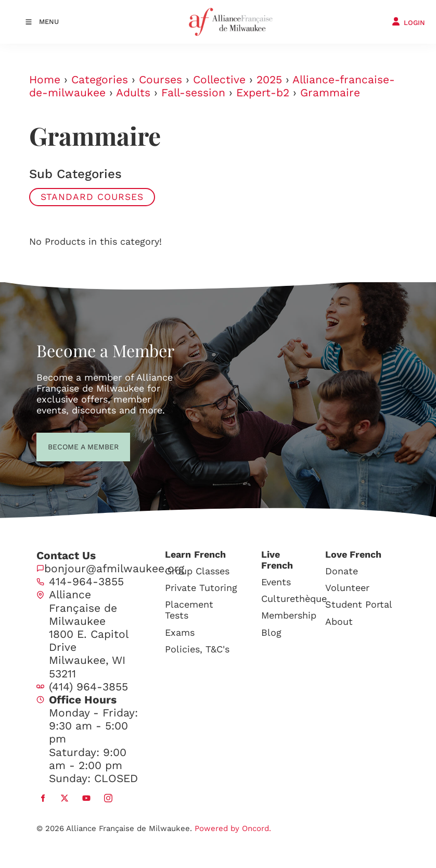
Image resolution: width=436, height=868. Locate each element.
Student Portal (359, 604)
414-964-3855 (86, 581)
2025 (269, 79)
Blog (271, 632)
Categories (100, 79)
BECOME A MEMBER (64, 446)
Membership (289, 615)
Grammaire (330, 92)
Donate (342, 571)
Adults (133, 92)
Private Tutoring (201, 588)
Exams (180, 632)
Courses (161, 79)
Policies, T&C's (197, 649)
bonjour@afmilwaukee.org (114, 568)
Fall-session (193, 92)
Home (45, 79)
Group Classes (197, 571)
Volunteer (347, 588)
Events (276, 582)
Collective (219, 79)
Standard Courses (92, 197)
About (339, 621)
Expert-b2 (263, 92)
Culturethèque (294, 599)
